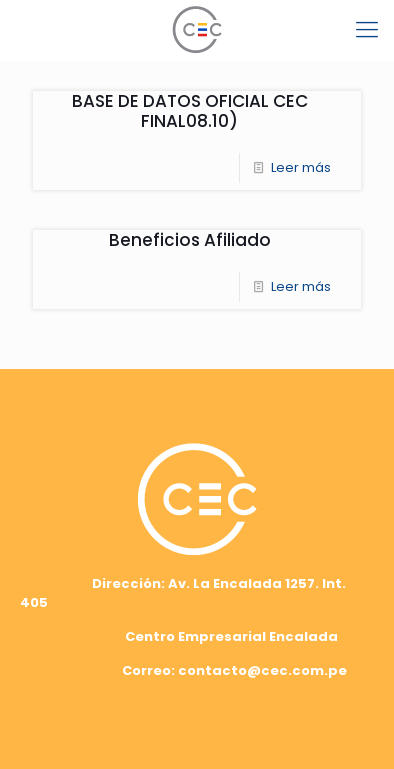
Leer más (301, 167)
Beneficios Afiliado (190, 240)
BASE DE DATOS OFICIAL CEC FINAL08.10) (190, 111)
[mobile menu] (367, 30)
